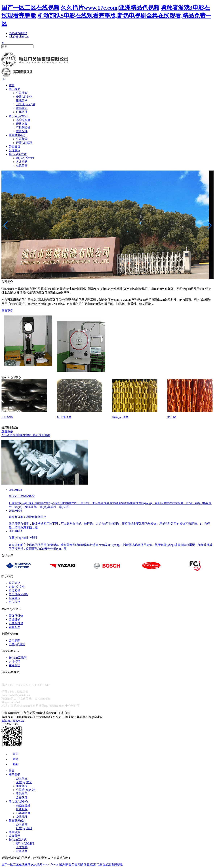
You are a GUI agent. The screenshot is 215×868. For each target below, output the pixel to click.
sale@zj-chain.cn (19, 37)
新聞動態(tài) (17, 135)
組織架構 (22, 100)
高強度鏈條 (23, 120)
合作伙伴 (22, 112)
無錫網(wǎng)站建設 (90, 717)
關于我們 (14, 89)
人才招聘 (22, 162)
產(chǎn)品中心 (18, 116)
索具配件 (22, 131)
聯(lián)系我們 (25, 158)
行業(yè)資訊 (24, 143)
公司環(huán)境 (26, 104)
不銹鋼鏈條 (23, 127)
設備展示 (22, 108)
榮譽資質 (14, 147)
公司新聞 (22, 139)
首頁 (12, 85)
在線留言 (22, 166)
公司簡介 (22, 93)
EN (3, 79)
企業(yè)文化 (24, 97)
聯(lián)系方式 (18, 154)
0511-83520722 (18, 33)
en (3, 43)
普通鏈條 (22, 124)
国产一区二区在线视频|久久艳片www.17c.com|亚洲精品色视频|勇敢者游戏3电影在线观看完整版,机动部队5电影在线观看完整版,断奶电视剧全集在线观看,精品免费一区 (106, 16)
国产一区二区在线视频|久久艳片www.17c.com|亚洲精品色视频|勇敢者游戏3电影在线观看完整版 (62, 864)
